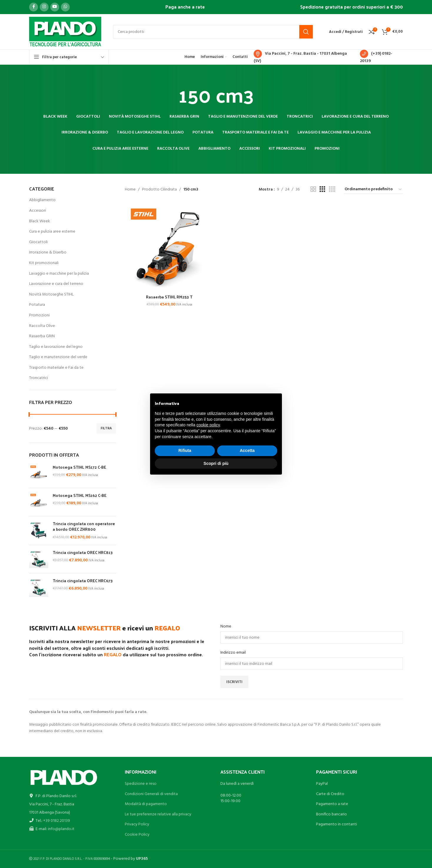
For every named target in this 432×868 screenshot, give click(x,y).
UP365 (142, 859)
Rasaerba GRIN (42, 336)
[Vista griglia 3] (322, 190)
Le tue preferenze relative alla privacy (158, 814)
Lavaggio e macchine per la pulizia (59, 274)
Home (130, 190)
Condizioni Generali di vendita (151, 794)
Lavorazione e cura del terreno (56, 284)
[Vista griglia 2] (313, 190)
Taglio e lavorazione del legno (56, 347)
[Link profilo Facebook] (34, 7)
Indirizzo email (233, 653)
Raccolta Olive (42, 326)
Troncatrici (39, 378)
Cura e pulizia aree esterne (52, 232)
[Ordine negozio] (373, 190)
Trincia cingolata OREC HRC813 (83, 552)
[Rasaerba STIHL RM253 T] (169, 247)
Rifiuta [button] (185, 450)
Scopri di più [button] (216, 463)
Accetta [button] (247, 450)
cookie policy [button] (208, 425)
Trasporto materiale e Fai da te (56, 368)
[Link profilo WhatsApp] (65, 7)
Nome (226, 627)
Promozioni (39, 315)
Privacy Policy (137, 824)
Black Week (40, 221)
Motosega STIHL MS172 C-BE (79, 467)
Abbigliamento (42, 200)
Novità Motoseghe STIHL (51, 294)
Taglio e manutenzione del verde (58, 357)
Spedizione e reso (141, 784)
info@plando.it (61, 829)
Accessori (38, 211)
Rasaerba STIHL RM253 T (169, 297)
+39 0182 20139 (57, 821)
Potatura (37, 305)
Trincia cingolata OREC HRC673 (83, 581)
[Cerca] (213, 32)
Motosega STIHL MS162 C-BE (80, 495)
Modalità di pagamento (146, 804)
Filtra (106, 428)
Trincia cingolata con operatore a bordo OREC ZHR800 (84, 526)
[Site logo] (65, 32)
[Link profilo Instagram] (44, 7)
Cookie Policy (137, 835)
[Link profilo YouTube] (55, 7)
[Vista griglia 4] (332, 190)
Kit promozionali (44, 263)
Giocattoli (38, 242)
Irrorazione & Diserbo (48, 252)
